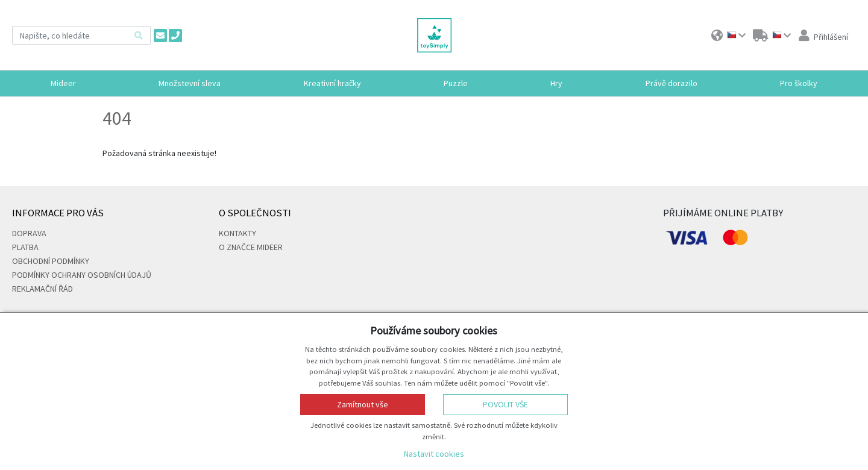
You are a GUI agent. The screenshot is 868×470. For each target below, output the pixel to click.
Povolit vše (505, 404)
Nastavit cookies (434, 454)
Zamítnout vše (363, 404)
